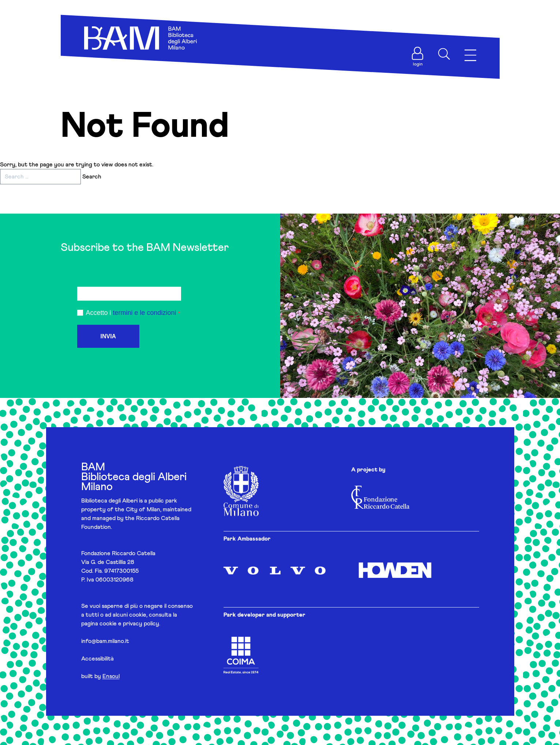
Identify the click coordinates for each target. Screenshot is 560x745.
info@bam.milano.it (105, 641)
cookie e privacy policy (129, 624)
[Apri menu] (470, 55)
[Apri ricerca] (444, 54)
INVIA (108, 336)
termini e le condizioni (145, 313)
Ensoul (111, 676)
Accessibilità (97, 659)
